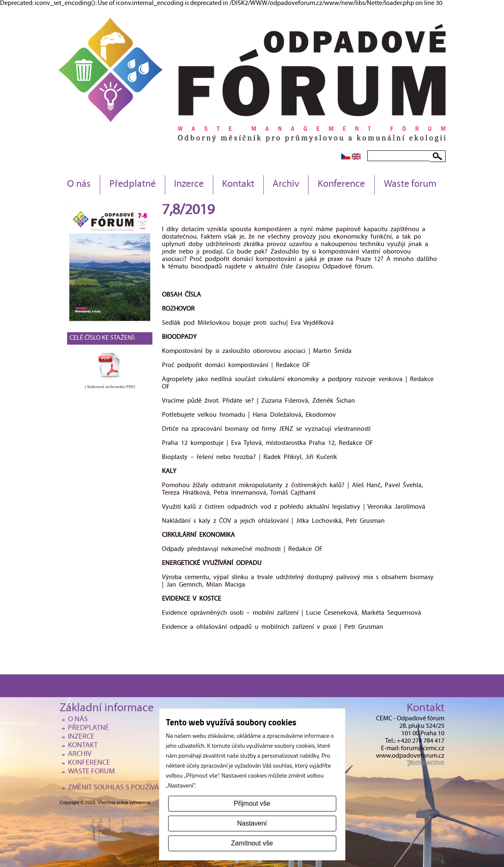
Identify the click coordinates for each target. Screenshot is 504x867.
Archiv (286, 185)
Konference (341, 185)
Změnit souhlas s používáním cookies (134, 788)
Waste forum (410, 185)
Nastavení (252, 823)
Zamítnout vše (252, 843)
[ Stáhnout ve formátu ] (110, 387)
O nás (79, 185)
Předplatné (133, 185)
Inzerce (189, 185)
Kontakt (238, 185)
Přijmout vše (252, 803)
